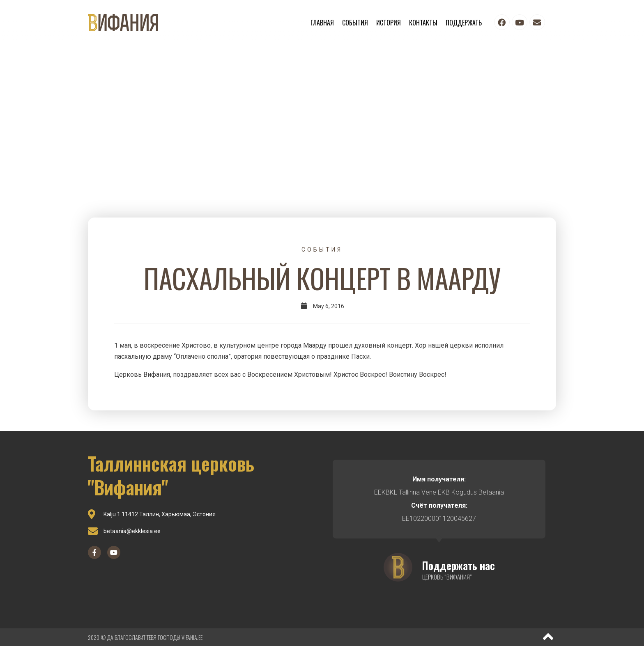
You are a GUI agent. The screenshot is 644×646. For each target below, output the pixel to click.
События (355, 23)
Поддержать (464, 23)
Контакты (423, 23)
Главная (322, 23)
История (389, 23)
